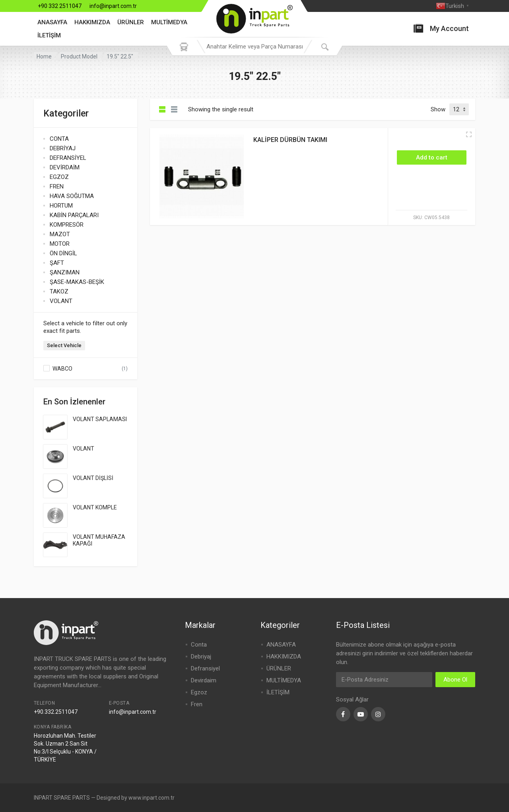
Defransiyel (205, 668)
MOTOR (60, 244)
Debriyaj (201, 657)
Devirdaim (204, 680)
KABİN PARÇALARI (74, 215)
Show (438, 109)
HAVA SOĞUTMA (72, 196)
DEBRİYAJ (63, 148)
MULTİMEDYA (169, 22)
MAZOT (60, 234)
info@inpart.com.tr (113, 6)
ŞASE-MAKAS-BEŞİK (77, 282)
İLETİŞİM (49, 35)
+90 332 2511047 (60, 6)
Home (44, 56)
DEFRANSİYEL (68, 158)
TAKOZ (59, 291)
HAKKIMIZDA (92, 22)
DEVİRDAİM (65, 167)
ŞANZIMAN (65, 272)
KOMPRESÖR (67, 225)
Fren (197, 704)
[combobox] (254, 47)
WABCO (62, 369)
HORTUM (61, 206)
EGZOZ (59, 177)
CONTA (59, 139)
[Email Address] (384, 680)
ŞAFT (57, 263)
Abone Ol (455, 680)
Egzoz (199, 692)
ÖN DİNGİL (63, 253)
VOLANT (61, 301)
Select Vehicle (64, 345)
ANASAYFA (52, 22)
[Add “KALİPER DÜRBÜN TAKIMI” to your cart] (432, 157)
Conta (199, 645)
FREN (57, 186)
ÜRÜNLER (131, 22)
